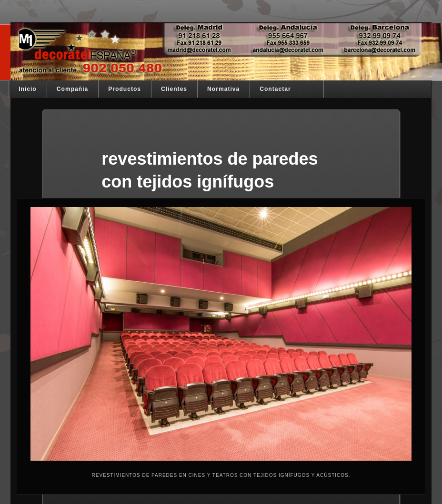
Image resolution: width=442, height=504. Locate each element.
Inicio (28, 89)
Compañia (72, 89)
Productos (125, 89)
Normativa (223, 89)
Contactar (275, 89)
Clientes (174, 89)
